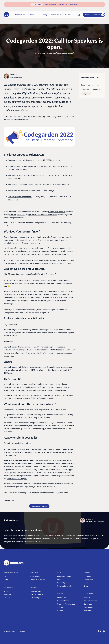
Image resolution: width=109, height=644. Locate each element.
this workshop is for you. (17, 479)
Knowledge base (63, 583)
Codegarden (88, 580)
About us (87, 598)
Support (7, 598)
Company (67, 15)
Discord (87, 586)
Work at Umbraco (90, 601)
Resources (53, 15)
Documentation (63, 601)
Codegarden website (57, 212)
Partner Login (35, 598)
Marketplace (62, 598)
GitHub (60, 610)
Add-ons (7, 591)
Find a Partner (36, 591)
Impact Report (89, 610)
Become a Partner (37, 594)
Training (60, 607)
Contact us (88, 604)
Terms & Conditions (9, 631)
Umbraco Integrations (65, 586)
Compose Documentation (67, 604)
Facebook (21, 215)
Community (95, 89)
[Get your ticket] (74, 5)
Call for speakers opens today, (20, 197)
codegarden (86, 94)
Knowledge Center (64, 576)
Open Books (88, 607)
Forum (86, 583)
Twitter (13, 215)
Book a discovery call (95, 15)
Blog (59, 580)
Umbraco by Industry (38, 580)
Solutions (30, 15)
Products (16, 15)
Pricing (41, 15)
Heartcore (8, 594)
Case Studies (35, 576)
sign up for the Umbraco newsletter (42, 215)
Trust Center (22, 631)
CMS (6, 576)
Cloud (6, 580)
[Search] (79, 15)
